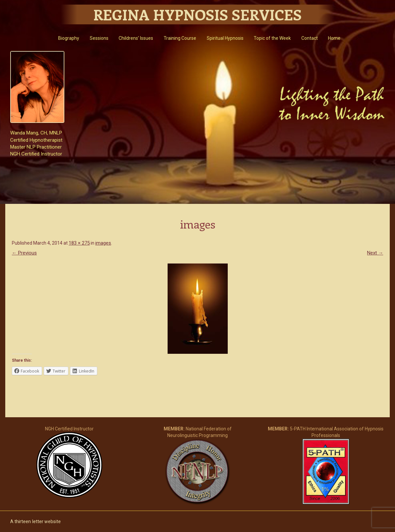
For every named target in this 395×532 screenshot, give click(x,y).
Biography (69, 38)
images (103, 243)
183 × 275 (79, 243)
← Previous (24, 253)
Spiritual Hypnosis (225, 38)
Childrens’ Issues (136, 38)
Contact (310, 38)
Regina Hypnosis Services (197, 14)
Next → (375, 253)
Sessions (99, 38)
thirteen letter (29, 521)
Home (334, 38)
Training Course (180, 38)
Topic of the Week (272, 38)
